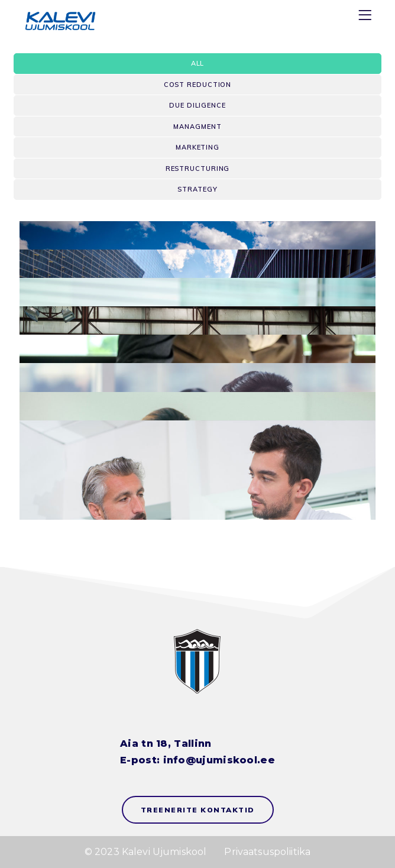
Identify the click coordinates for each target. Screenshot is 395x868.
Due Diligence (197, 105)
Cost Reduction (198, 85)
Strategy (197, 189)
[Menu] (367, 17)
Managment (197, 127)
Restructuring (198, 169)
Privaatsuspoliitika (267, 852)
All (198, 63)
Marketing (197, 147)
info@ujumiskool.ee (219, 760)
